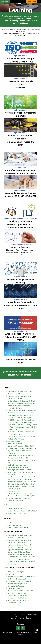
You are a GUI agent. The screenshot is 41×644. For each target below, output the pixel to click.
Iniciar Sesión (32, 2)
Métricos (5, 2)
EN (24, 2)
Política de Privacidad (22, 632)
